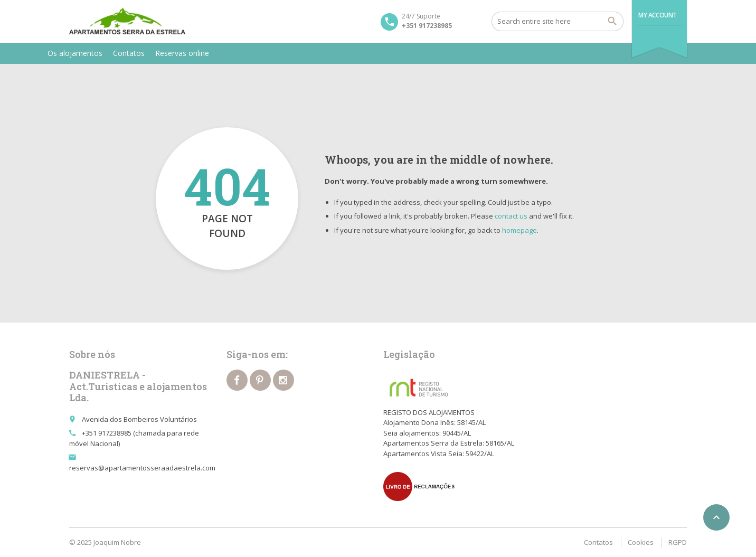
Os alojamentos (75, 53)
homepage (519, 230)
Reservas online (182, 53)
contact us (511, 216)
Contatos (129, 53)
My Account (658, 15)
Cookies (641, 542)
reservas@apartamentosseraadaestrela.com (142, 468)
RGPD (678, 542)
